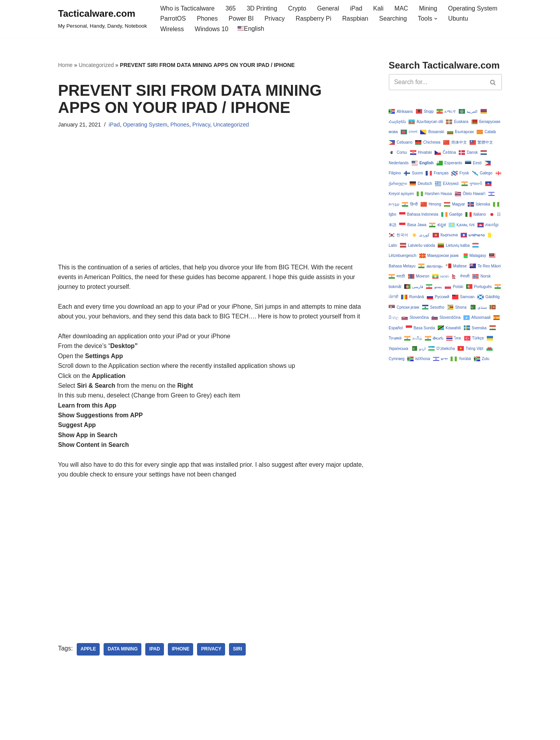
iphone (181, 652)
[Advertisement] (212, 208)
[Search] (437, 83)
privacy (212, 652)
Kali (380, 8)
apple (88, 652)
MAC (403, 8)
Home (65, 65)
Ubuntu (460, 19)
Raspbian (357, 19)
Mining (430, 8)
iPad (357, 8)
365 (232, 8)
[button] (438, 19)
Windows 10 (212, 29)
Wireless (172, 29)
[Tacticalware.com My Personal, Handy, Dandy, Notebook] (102, 19)
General (330, 8)
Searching (395, 19)
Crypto (298, 8)
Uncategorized (96, 65)
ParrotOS (173, 19)
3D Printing (263, 8)
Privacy (275, 19)
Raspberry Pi (315, 19)
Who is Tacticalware (188, 8)
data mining (123, 652)
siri (239, 652)
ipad (155, 652)
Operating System (475, 8)
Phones (208, 19)
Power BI (242, 19)
